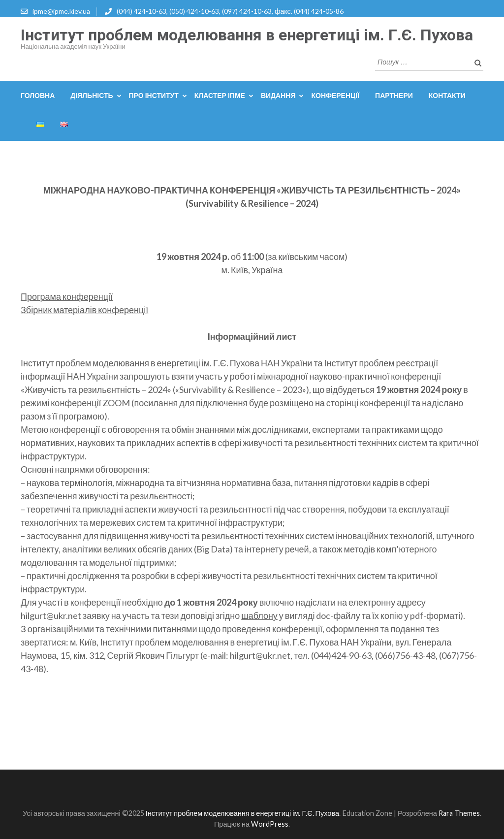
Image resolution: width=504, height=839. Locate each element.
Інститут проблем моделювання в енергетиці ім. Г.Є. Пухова (247, 35)
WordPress (270, 824)
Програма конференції (67, 296)
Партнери (394, 95)
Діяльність (92, 95)
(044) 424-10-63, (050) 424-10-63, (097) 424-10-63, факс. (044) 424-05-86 (230, 11)
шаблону (259, 615)
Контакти (447, 95)
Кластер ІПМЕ (220, 95)
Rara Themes (459, 813)
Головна (38, 95)
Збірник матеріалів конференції (84, 310)
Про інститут (154, 95)
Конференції (335, 95)
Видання (278, 95)
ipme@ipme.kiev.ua (61, 11)
